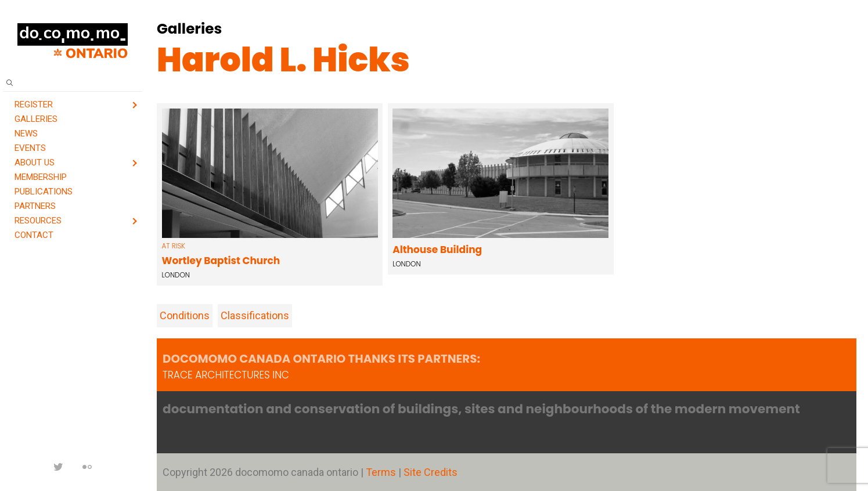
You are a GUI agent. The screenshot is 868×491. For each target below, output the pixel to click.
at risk (174, 246)
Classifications (255, 315)
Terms (382, 472)
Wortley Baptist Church (221, 261)
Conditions (185, 315)
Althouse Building (437, 250)
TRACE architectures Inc (226, 375)
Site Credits (431, 472)
